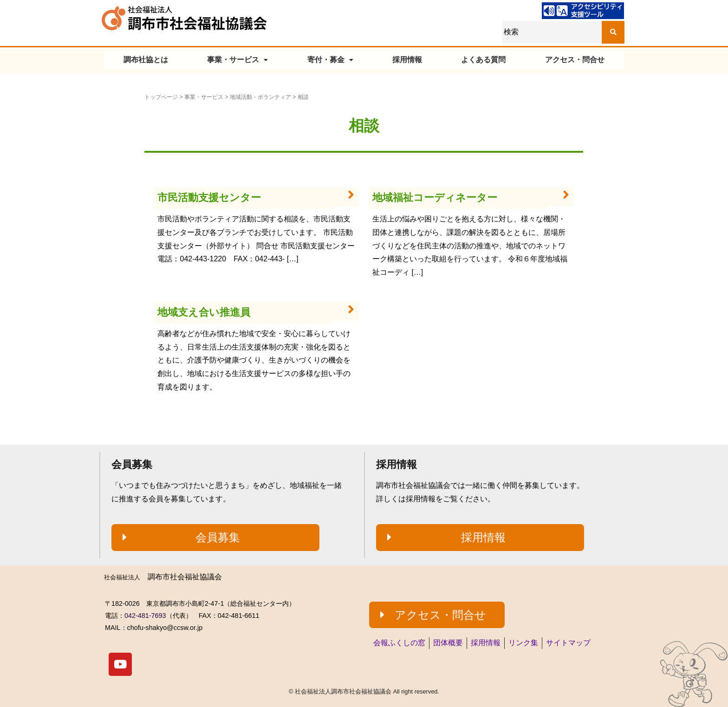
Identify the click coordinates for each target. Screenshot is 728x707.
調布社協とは (146, 60)
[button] (215, 538)
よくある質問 (483, 60)
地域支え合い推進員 (204, 312)
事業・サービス (237, 60)
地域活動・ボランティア (260, 97)
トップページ (161, 97)
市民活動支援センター (209, 198)
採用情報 (407, 60)
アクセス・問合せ (575, 60)
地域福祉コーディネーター (435, 198)
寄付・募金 (330, 60)
